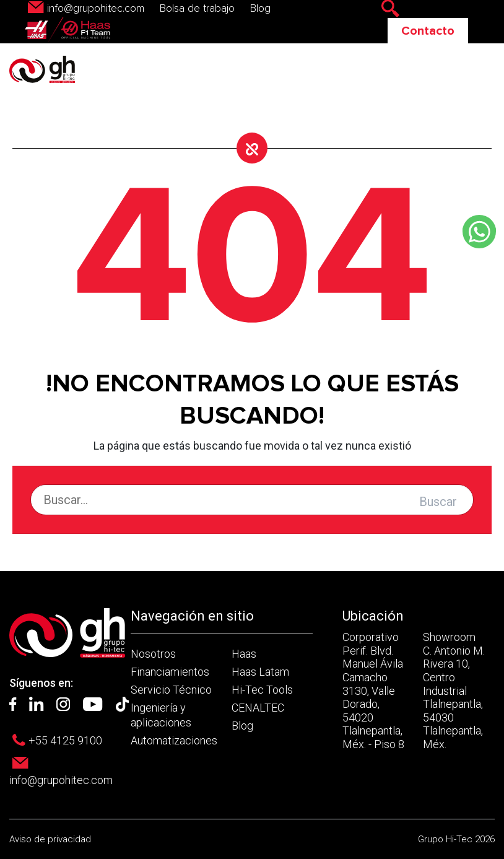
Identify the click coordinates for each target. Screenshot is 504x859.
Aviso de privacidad (50, 839)
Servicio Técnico (171, 690)
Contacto (428, 31)
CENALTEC (258, 708)
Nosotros (153, 654)
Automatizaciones (174, 740)
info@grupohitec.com (96, 9)
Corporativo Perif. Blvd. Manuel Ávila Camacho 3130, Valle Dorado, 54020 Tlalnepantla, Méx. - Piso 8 (373, 691)
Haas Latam (260, 672)
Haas (244, 654)
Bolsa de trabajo (197, 9)
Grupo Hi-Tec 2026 (456, 839)
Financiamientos (170, 672)
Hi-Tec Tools (262, 690)
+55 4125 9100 (65, 740)
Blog (260, 9)
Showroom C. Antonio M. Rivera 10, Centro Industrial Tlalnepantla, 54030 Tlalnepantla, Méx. (454, 691)
